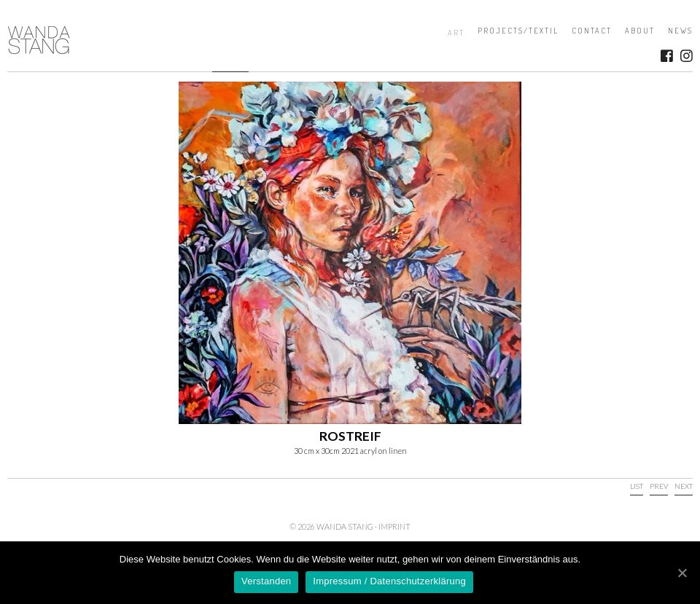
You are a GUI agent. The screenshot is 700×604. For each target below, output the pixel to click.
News (680, 31)
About (640, 31)
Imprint (394, 526)
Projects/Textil (518, 31)
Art (456, 33)
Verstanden (266, 581)
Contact (592, 31)
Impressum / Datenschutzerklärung (389, 581)
